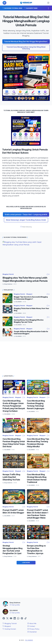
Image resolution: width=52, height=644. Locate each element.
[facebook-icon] (4, 618)
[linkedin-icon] (15, 618)
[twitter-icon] (7, 618)
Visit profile (15, 605)
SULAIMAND (29, 640)
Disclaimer (32, 632)
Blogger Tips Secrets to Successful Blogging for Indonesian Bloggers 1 (31, 298)
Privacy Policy (33, 629)
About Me (32, 623)
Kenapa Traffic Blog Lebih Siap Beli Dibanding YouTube (11, 477)
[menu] (4, 3)
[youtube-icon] (11, 618)
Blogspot (29, 294)
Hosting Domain (9, 629)
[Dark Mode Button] (48, 3)
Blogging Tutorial (8, 274)
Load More (26, 563)
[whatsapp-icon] (18, 618)
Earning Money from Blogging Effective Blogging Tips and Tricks (29, 321)
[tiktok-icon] (26, 618)
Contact (31, 626)
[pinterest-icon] (22, 618)
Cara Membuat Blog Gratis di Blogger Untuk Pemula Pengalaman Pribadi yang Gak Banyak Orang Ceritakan (14, 406)
